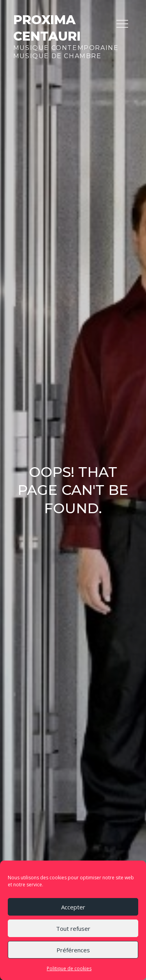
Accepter (73, 907)
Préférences (73, 950)
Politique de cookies (69, 968)
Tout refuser (73, 928)
